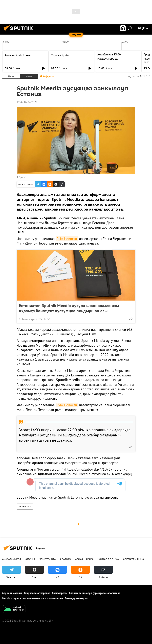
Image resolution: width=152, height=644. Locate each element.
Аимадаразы (60, 593)
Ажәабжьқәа (25, 506)
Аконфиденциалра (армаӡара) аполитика (95, 593)
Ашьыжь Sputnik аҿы (18, 55)
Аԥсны (30, 559)
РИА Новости (67, 239)
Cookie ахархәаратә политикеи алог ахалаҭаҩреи (33, 598)
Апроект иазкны (12, 593)
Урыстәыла (47, 559)
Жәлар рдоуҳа (108, 559)
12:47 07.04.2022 (27, 102)
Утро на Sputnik (61, 55)
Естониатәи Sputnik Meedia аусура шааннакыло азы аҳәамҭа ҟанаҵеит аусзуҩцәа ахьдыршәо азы (69, 308)
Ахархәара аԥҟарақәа (37, 593)
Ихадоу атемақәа (108, 59)
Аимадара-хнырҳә (76, 598)
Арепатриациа (133, 559)
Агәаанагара (84, 559)
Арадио (65, 559)
